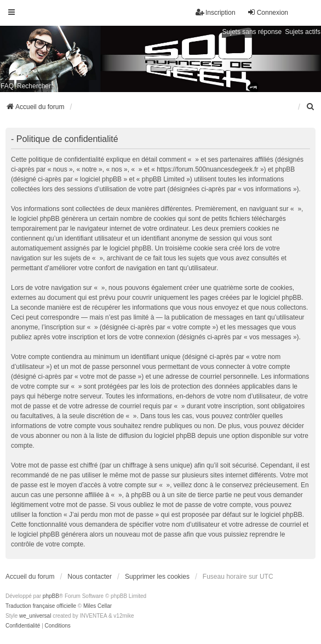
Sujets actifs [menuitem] (303, 32)
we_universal (35, 616)
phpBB (51, 596)
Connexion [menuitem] (268, 12)
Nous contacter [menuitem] (90, 577)
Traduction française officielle (41, 606)
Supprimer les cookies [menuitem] (157, 577)
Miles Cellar (98, 606)
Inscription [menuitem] (216, 12)
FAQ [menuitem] (7, 86)
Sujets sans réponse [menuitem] (252, 32)
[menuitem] (311, 107)
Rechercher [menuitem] (34, 86)
